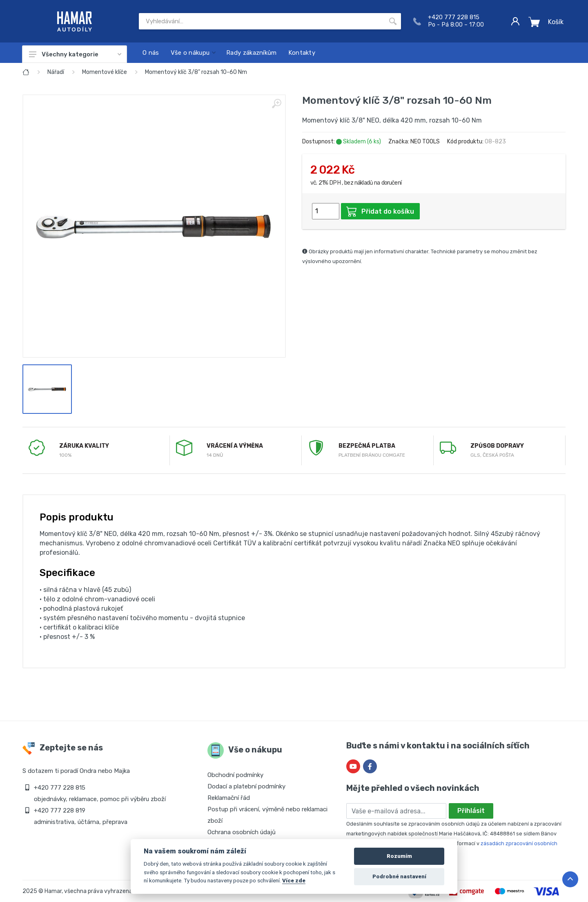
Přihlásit (471, 811)
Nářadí (56, 72)
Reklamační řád (229, 798)
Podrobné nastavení (399, 876)
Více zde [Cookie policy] (294, 880)
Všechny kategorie (75, 54)
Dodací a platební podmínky (246, 786)
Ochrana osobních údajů (242, 832)
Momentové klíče (105, 72)
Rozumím (399, 856)
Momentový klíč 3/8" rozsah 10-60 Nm (196, 72)
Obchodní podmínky (235, 775)
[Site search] (262, 21)
